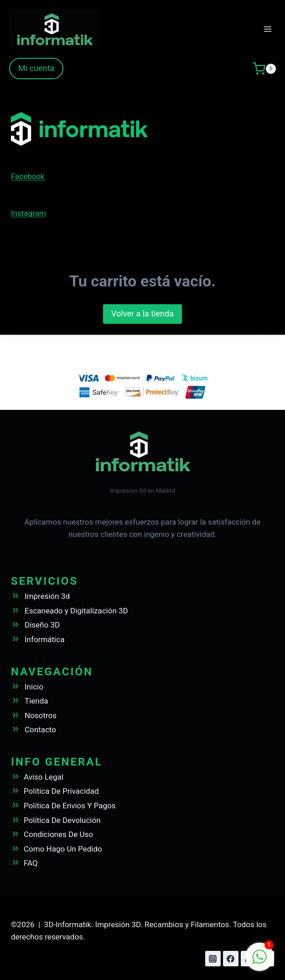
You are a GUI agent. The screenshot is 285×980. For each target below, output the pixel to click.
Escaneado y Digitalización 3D (76, 611)
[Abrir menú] (267, 29)
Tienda (36, 701)
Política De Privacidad (61, 791)
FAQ (31, 863)
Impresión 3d (47, 596)
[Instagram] (213, 959)
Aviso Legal (44, 777)
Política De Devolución (62, 820)
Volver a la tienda (142, 314)
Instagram (28, 213)
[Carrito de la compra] (264, 69)
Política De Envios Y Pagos (70, 806)
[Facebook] (231, 959)
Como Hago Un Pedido (63, 849)
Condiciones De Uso (58, 834)
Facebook (28, 176)
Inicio (34, 687)
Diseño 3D (42, 625)
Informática (44, 639)
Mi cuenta (36, 68)
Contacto (40, 730)
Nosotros (41, 715)
